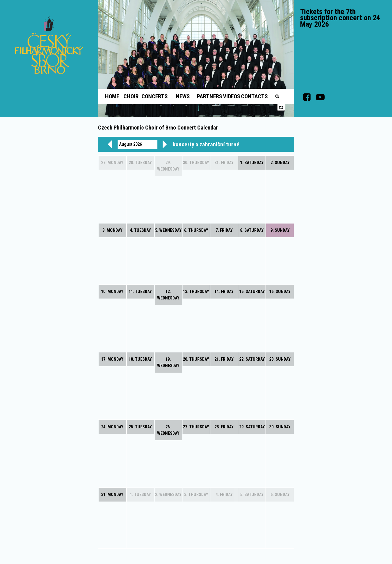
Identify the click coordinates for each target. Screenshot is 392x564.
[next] (165, 144)
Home (112, 96)
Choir (131, 96)
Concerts (155, 96)
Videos (232, 96)
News (183, 96)
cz (281, 107)
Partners (209, 96)
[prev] (110, 144)
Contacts (254, 96)
